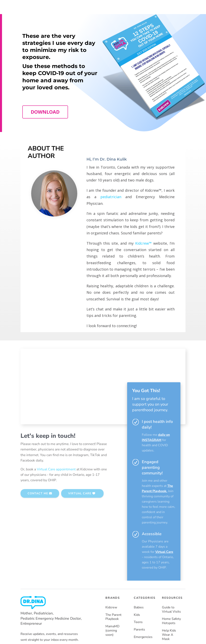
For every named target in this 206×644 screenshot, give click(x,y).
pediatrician (111, 207)
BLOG (149, 6)
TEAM (106, 6)
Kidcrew (111, 546)
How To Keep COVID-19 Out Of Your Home (170, 593)
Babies (139, 546)
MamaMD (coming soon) (112, 569)
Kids (137, 553)
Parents (139, 568)
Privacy (153, 627)
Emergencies (143, 575)
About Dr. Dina (96, 15)
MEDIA (135, 6)
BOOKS (120, 6)
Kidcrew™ (143, 254)
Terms (166, 627)
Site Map (179, 627)
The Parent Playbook (113, 555)
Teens (138, 560)
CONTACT (165, 6)
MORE (115, 22)
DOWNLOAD (45, 122)
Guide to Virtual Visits (171, 548)
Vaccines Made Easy (170, 611)
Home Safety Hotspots (171, 559)
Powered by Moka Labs (70, 626)
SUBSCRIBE (168, 19)
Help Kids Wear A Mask (169, 573)
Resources (117, 15)
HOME (92, 6)
